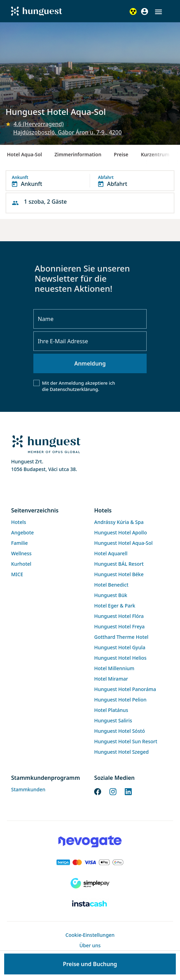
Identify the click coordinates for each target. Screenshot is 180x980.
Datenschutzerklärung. (74, 389)
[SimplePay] (90, 883)
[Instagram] (113, 791)
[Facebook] (98, 791)
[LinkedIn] (128, 791)
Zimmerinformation (78, 154)
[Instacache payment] (90, 904)
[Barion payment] (90, 862)
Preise (121, 154)
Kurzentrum (155, 154)
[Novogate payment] (90, 841)
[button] (158, 12)
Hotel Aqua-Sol (24, 154)
